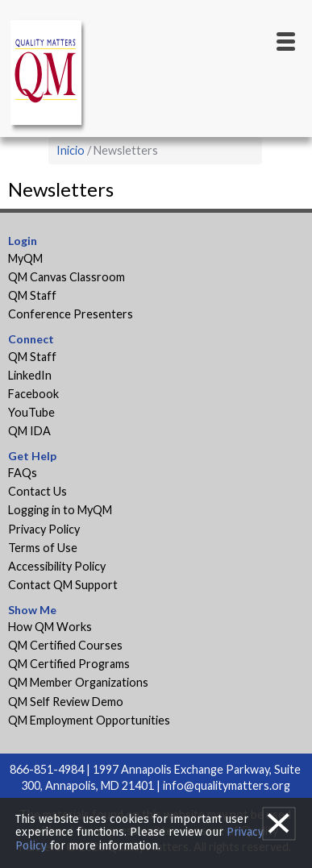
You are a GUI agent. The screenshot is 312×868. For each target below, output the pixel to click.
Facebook (33, 394)
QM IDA (29, 431)
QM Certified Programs (69, 664)
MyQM (25, 258)
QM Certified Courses (65, 645)
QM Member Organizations (78, 682)
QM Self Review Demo (66, 702)
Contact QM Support (63, 585)
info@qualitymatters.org (227, 785)
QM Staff (32, 295)
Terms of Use (43, 548)
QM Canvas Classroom (67, 277)
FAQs (23, 473)
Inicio (71, 150)
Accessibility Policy (57, 566)
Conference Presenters (71, 314)
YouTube (31, 412)
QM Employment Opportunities (89, 720)
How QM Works (50, 627)
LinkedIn (30, 375)
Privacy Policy (44, 529)
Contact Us (37, 491)
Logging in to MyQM (60, 510)
